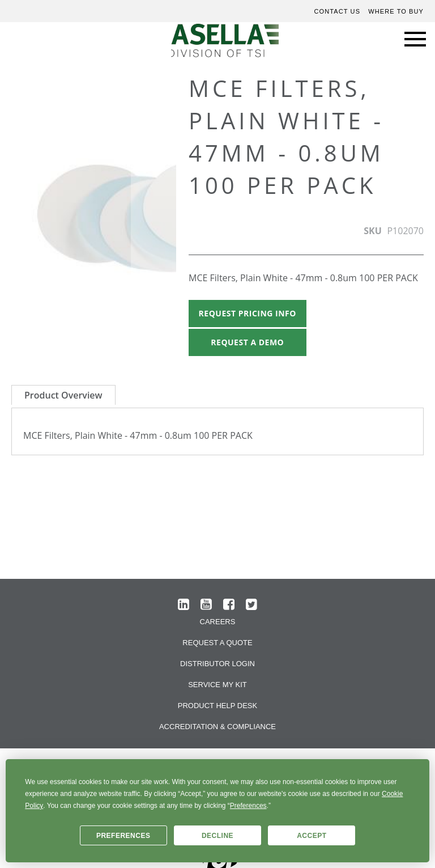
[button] (153, 220)
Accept (312, 836)
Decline (217, 836)
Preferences (123, 836)
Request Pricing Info (248, 313)
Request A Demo (247, 342)
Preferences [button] (248, 806)
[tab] (63, 395)
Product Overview (63, 395)
